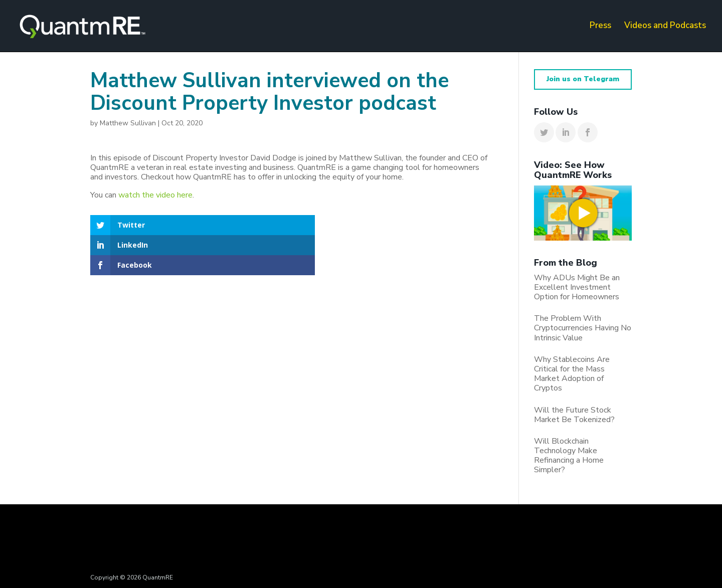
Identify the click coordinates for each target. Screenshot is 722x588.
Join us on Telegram (583, 79)
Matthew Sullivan (128, 123)
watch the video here (155, 195)
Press (600, 27)
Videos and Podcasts (665, 27)
